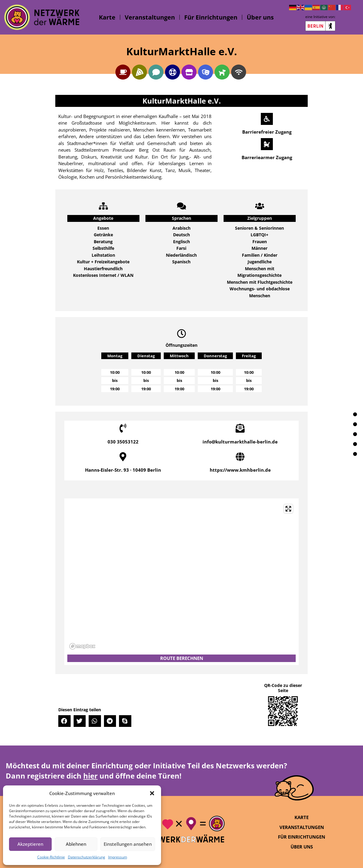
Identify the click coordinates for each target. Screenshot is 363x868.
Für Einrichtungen (211, 17)
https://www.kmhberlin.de (240, 470)
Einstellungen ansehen (128, 844)
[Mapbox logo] (82, 646)
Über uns (260, 17)
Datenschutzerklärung (87, 857)
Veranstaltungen (150, 17)
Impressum (118, 857)
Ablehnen (76, 844)
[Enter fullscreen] (288, 509)
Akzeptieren (30, 844)
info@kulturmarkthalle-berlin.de (240, 442)
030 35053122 (123, 442)
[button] (152, 793)
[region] (181, 576)
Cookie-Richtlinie (51, 857)
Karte (107, 17)
